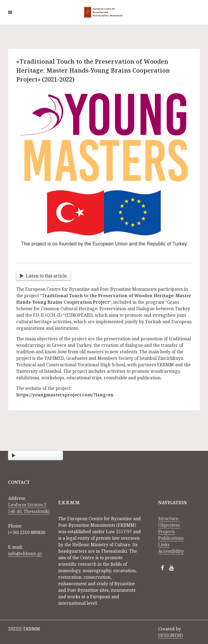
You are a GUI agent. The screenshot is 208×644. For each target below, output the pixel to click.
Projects (167, 532)
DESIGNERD (170, 635)
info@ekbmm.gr (25, 554)
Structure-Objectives (169, 522)
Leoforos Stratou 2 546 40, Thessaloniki (29, 508)
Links (164, 545)
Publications (171, 538)
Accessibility (171, 551)
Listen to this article (43, 276)
